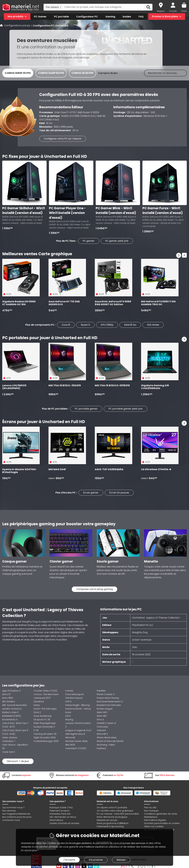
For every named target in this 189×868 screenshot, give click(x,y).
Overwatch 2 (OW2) (76, 748)
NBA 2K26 (70, 745)
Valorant (101, 730)
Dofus (37, 705)
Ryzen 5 (85, 325)
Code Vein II (9, 752)
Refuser (121, 860)
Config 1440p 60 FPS (51, 73)
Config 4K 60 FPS (82, 73)
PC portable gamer (86, 409)
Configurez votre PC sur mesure (63, 139)
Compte (173, 11)
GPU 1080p (107, 325)
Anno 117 (6, 694)
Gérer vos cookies (154, 826)
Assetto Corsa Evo (12, 709)
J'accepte (69, 860)
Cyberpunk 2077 (42, 698)
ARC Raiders (9, 702)
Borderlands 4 (10, 720)
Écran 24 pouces (119, 493)
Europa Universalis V (44, 727)
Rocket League (105, 709)
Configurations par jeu (17, 25)
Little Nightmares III (75, 734)
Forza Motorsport (75, 694)
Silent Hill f (102, 716)
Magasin (161, 11)
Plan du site (150, 808)
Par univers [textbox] (52, 7)
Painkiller (101, 691)
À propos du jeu (108, 73)
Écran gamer (91, 493)
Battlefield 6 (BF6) (12, 716)
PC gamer (89, 241)
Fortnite (69, 691)
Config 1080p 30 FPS (18, 73)
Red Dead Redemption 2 (110, 702)
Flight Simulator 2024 (45, 738)
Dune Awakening (43, 716)
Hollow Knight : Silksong (78, 705)
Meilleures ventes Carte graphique (37, 254)
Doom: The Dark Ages (45, 709)
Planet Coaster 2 (106, 694)
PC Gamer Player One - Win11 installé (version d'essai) (67, 213)
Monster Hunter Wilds (76, 741)
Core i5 (66, 325)
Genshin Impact (74, 698)
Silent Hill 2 (102, 712)
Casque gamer (14, 561)
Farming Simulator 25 (45, 734)
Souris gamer (108, 561)
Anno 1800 (8, 698)
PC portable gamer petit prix (126, 409)
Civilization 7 (9, 741)
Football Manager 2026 (46, 741)
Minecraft (70, 738)
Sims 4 (100, 720)
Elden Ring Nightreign (45, 723)
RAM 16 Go (130, 325)
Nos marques (151, 811)
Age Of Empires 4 (11, 691)
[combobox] (53, 7)
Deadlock (39, 702)
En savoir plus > (30, 850)
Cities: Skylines (10, 738)
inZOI (68, 716)
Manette (151, 561)
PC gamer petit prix (117, 241)
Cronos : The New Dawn (46, 694)
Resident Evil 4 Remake (109, 705)
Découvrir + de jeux (18, 761)
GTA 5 (68, 702)
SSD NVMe (153, 325)
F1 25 (36, 730)
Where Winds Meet (107, 738)
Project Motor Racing (108, 698)
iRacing (69, 720)
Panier (184, 11)
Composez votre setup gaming (94, 589)
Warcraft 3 (102, 734)
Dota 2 (37, 712)
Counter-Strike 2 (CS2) (45, 691)
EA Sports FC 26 (42, 720)
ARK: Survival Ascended (14, 705)
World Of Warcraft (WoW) (110, 741)
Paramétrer (96, 860)
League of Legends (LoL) (78, 730)
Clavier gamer (61, 561)
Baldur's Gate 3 (10, 712)
